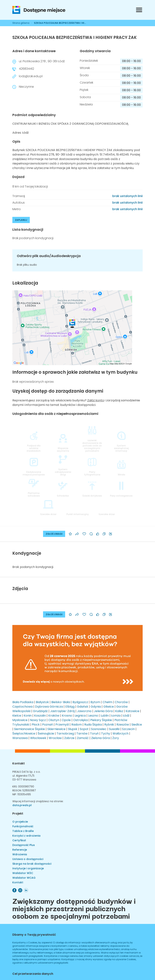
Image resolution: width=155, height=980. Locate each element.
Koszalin (40, 716)
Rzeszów (123, 725)
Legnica (80, 716)
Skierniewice (56, 729)
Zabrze (69, 738)
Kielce (17, 716)
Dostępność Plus (24, 845)
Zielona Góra (101, 738)
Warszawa (20, 738)
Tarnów (82, 734)
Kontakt (19, 763)
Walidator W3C (23, 873)
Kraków (54, 716)
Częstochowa (22, 707)
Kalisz (119, 711)
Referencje (20, 850)
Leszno (93, 716)
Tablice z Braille (23, 831)
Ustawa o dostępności (28, 859)
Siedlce (137, 725)
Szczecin (128, 729)
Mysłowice (20, 720)
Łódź (126, 716)
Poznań (48, 725)
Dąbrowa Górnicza (49, 707)
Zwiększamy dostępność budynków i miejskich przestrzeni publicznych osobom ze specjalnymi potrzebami (74, 908)
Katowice (132, 711)
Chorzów (121, 702)
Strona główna (21, 23)
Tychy (106, 734)
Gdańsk (83, 707)
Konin (28, 716)
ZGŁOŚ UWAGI (54, 534)
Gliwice (109, 707)
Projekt (18, 814)
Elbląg (70, 707)
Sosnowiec (99, 729)
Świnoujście (46, 734)
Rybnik (109, 725)
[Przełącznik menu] (139, 10)
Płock (36, 725)
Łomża (116, 716)
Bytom (95, 702)
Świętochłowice (24, 734)
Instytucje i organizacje (28, 868)
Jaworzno (84, 711)
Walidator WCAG (24, 878)
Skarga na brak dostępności (32, 864)
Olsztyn (54, 720)
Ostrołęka (80, 720)
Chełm (107, 702)
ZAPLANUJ (21, 220)
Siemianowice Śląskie (29, 729)
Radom (77, 725)
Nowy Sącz (38, 720)
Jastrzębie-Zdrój (62, 711)
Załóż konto (96, 400)
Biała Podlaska (23, 702)
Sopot (84, 729)
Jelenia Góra (103, 711)
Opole (66, 720)
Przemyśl (62, 725)
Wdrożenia (20, 854)
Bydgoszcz (80, 702)
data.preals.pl (22, 805)
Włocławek (38, 738)
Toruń (94, 734)
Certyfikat (19, 840)
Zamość (83, 738)
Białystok (42, 702)
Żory (116, 738)
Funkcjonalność (23, 826)
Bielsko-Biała (61, 702)
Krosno (67, 716)
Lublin (105, 716)
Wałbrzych (120, 734)
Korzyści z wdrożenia (26, 836)
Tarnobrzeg (65, 734)
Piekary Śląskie (101, 720)
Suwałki (114, 729)
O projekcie (20, 822)
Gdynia (96, 707)
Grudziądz (40, 711)
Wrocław (55, 738)
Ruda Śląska (93, 725)
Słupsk (73, 729)
